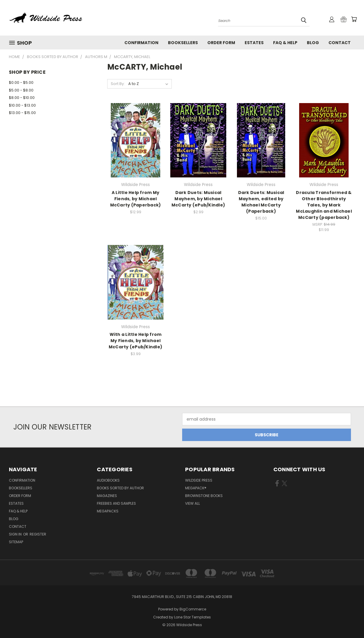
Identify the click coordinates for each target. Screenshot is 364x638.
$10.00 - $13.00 (22, 105)
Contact (340, 43)
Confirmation (141, 43)
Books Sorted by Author (120, 488)
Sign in (16, 534)
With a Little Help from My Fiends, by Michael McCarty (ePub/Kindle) (136, 341)
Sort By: (118, 84)
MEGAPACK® (196, 488)
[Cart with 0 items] (354, 19)
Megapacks (108, 511)
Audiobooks (108, 480)
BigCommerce (193, 609)
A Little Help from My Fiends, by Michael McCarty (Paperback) (136, 199)
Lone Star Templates (193, 617)
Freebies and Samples (116, 503)
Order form (221, 43)
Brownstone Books (204, 496)
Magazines (107, 496)
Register (38, 534)
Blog (313, 43)
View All (193, 503)
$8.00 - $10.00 (22, 98)
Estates (254, 43)
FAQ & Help (285, 43)
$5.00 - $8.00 (21, 90)
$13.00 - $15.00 (22, 113)
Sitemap (16, 542)
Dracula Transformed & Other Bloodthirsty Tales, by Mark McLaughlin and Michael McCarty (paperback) (324, 205)
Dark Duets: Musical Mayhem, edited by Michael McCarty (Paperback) (261, 202)
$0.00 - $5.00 (21, 82)
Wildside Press (199, 480)
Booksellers (183, 43)
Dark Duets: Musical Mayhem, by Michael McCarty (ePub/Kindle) (198, 199)
